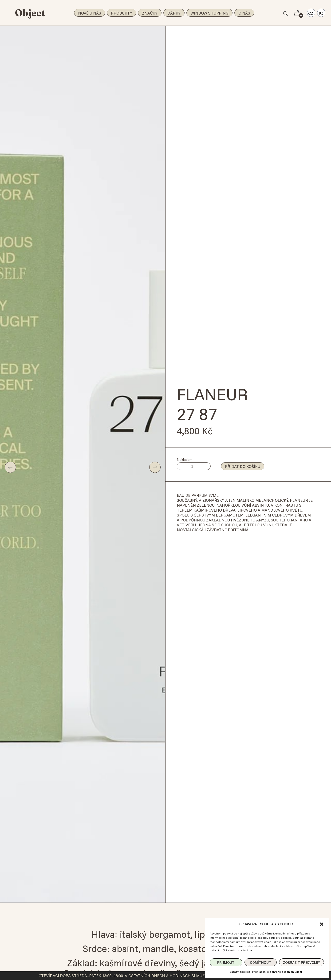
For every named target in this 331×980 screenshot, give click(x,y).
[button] (322, 924)
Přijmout (226, 963)
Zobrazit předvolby (301, 963)
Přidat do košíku (243, 466)
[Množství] (194, 466)
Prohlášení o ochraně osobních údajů (277, 972)
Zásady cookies (240, 972)
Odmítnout (260, 963)
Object (30, 13)
